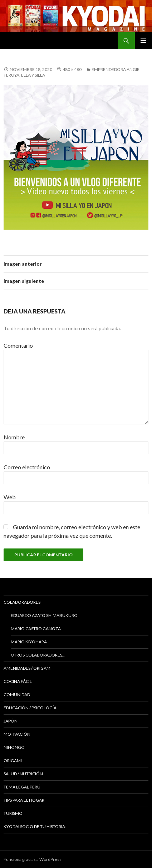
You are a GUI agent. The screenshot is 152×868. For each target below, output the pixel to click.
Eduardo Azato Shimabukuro (44, 615)
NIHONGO (14, 747)
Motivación (17, 734)
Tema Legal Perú (22, 787)
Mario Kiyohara (29, 642)
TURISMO (13, 813)
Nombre (14, 437)
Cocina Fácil (18, 681)
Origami (13, 760)
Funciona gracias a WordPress (33, 859)
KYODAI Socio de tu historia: (35, 826)
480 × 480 (72, 69)
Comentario (18, 345)
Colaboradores (22, 602)
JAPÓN (11, 721)
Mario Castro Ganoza (36, 629)
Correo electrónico (27, 467)
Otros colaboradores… (38, 655)
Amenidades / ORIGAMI (28, 668)
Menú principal (143, 41)
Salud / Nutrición (23, 774)
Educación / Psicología (30, 708)
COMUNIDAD (17, 695)
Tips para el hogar (24, 800)
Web (10, 497)
